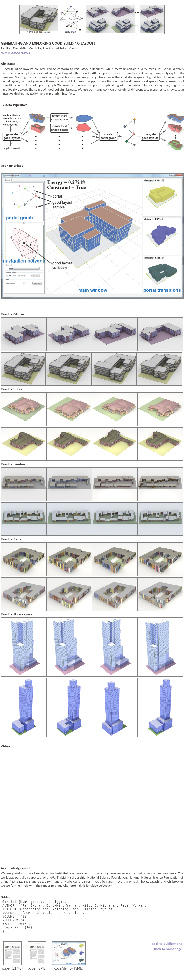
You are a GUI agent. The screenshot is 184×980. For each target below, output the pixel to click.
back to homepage (168, 957)
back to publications (167, 952)
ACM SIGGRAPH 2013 (16, 52)
